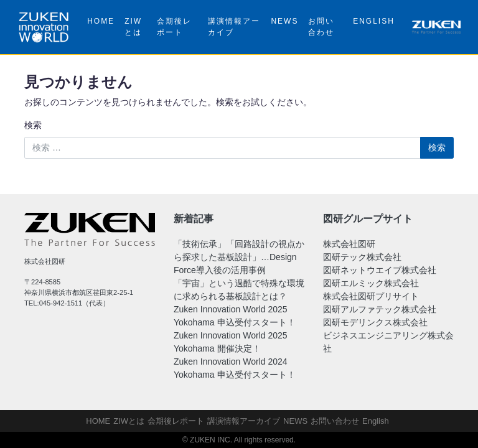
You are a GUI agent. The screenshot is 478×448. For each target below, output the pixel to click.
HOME (101, 21)
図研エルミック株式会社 (371, 283)
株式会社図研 (349, 244)
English (374, 21)
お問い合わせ (321, 27)
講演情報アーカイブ (234, 27)
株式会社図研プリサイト (371, 296)
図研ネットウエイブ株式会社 (380, 270)
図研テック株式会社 (362, 257)
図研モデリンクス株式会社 (375, 322)
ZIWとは (133, 27)
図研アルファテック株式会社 (380, 309)
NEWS (284, 21)
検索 (33, 125)
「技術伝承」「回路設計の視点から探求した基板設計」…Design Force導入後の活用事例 (239, 257)
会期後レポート (174, 27)
